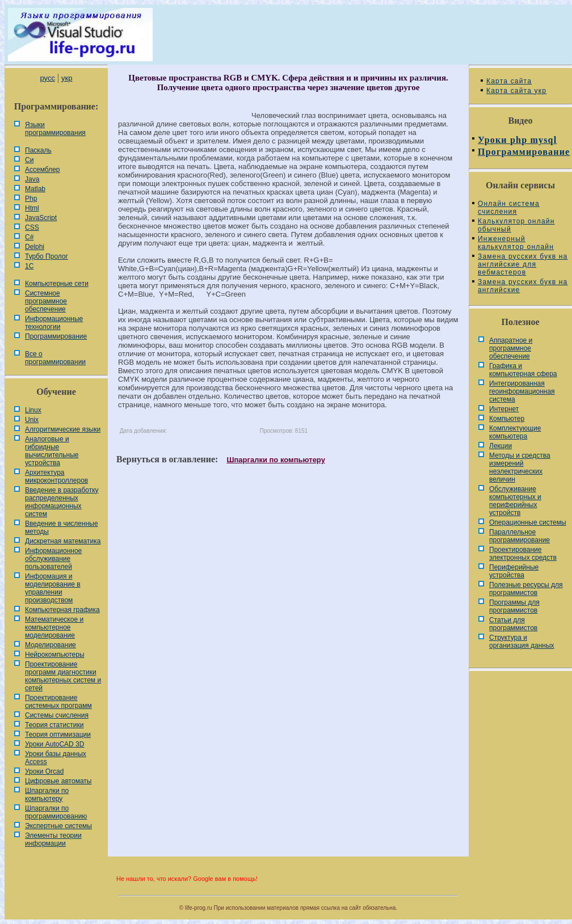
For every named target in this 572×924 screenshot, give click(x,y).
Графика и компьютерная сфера (523, 370)
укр (67, 78)
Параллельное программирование (520, 536)
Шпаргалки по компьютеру (47, 795)
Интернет (504, 409)
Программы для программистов (514, 606)
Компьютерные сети (57, 284)
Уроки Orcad (44, 771)
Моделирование (51, 645)
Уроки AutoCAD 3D (54, 744)
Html (32, 208)
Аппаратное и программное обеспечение (511, 348)
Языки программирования (55, 129)
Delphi (35, 247)
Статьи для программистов (513, 624)
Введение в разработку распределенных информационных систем (62, 502)
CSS (32, 227)
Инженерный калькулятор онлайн (516, 243)
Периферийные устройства (514, 571)
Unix (32, 420)
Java (32, 179)
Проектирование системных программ (58, 702)
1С (29, 266)
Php (31, 199)
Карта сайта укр (516, 91)
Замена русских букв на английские (523, 286)
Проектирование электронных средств (523, 554)
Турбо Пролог (47, 256)
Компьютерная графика (62, 610)
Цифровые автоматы (58, 781)
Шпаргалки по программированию (56, 812)
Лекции (500, 446)
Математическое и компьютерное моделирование (54, 627)
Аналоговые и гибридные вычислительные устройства (52, 451)
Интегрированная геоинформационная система (522, 391)
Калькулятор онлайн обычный (516, 225)
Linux (33, 410)
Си (29, 160)
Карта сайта (509, 81)
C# (29, 237)
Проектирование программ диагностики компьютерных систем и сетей (63, 676)
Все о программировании (55, 358)
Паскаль (38, 150)
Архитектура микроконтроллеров (56, 476)
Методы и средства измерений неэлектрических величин (520, 467)
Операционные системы (528, 522)
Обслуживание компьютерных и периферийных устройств (515, 501)
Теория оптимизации (58, 735)
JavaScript (41, 218)
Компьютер (507, 419)
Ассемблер (42, 170)
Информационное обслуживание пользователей (53, 559)
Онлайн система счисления (509, 208)
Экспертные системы (58, 826)
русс (47, 78)
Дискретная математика (63, 541)
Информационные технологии (54, 323)
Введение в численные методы (62, 528)
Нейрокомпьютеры (55, 655)
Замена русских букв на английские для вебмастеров (523, 264)
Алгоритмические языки (63, 429)
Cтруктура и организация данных (522, 642)
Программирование (56, 336)
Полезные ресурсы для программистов (526, 589)
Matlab (35, 189)
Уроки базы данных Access (56, 758)
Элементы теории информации (53, 839)
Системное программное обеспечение (46, 301)
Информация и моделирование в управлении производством (53, 588)
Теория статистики (54, 725)
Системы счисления (57, 715)
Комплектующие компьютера (515, 432)
